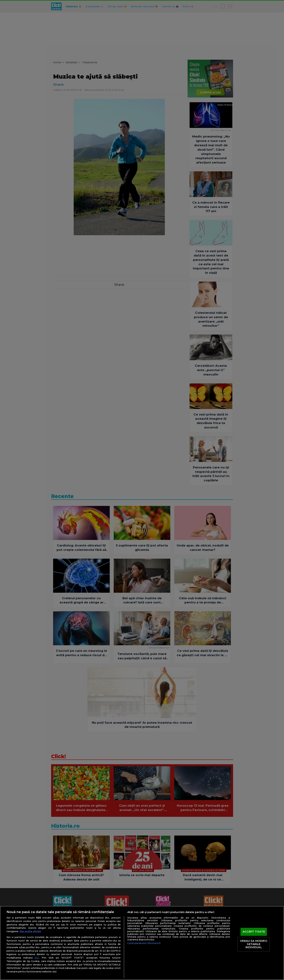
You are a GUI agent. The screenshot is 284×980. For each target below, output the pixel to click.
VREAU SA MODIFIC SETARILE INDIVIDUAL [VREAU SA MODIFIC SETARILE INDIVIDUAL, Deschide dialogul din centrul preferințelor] (254, 944)
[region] (142, 943)
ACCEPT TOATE (254, 932)
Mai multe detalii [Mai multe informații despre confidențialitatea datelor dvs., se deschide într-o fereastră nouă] (30, 931)
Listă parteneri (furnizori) (144, 943)
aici (37, 958)
